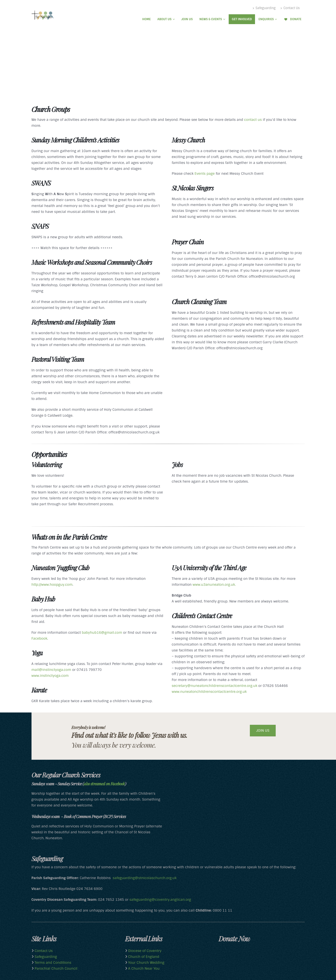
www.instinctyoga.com (50, 676)
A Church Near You (144, 968)
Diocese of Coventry (144, 951)
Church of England (143, 957)
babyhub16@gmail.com (101, 632)
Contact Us (290, 8)
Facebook (40, 638)
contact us (253, 120)
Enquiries (266, 19)
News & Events (211, 19)
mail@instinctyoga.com (51, 670)
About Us (164, 19)
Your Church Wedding (146, 963)
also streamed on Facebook (104, 784)
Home (147, 19)
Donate (292, 19)
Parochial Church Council (56, 968)
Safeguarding (264, 8)
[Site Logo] (43, 15)
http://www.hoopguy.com (52, 585)
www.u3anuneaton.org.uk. (214, 585)
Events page (205, 174)
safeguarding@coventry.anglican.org (160, 900)
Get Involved (242, 19)
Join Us (187, 19)
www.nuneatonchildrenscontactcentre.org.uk (209, 692)
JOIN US (263, 730)
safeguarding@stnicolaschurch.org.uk (145, 878)
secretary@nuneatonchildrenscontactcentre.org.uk (215, 686)
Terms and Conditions (53, 963)
